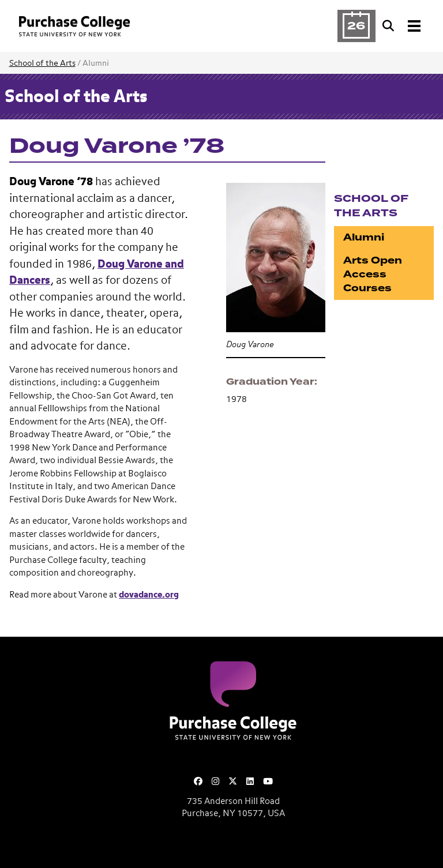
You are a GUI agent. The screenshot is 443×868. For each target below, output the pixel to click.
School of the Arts (42, 63)
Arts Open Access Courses (373, 274)
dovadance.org (149, 595)
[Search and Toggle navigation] (403, 26)
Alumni (364, 237)
